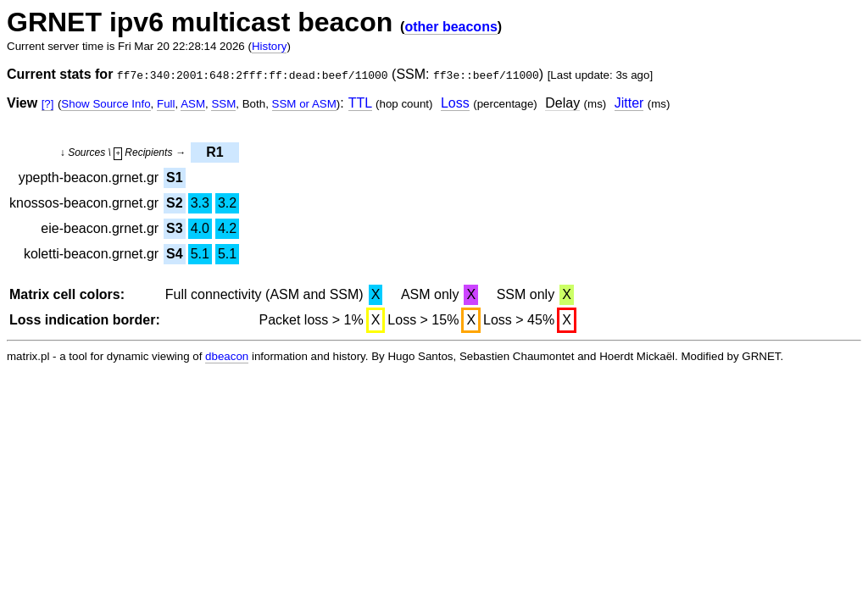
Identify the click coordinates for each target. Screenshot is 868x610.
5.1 (200, 254)
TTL (360, 103)
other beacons (451, 27)
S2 (175, 203)
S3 (175, 228)
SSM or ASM (304, 104)
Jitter (629, 103)
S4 (175, 254)
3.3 (200, 203)
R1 (214, 152)
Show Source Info (106, 104)
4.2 (227, 228)
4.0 (200, 228)
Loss (455, 103)
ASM (193, 104)
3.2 (227, 203)
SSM (223, 104)
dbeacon (227, 356)
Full (166, 104)
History (269, 46)
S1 (175, 177)
